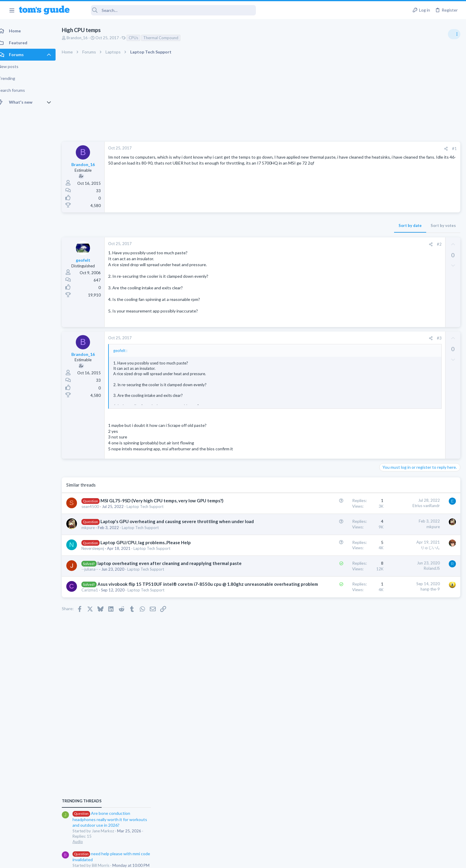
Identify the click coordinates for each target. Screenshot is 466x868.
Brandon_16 (84, 38)
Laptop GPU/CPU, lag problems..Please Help (152, 549)
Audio (387, 364)
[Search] (167, 10)
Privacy (248, 860)
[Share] (351, 149)
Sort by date (315, 225)
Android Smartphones (401, 398)
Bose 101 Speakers (409, 473)
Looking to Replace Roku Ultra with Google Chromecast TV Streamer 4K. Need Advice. (419, 542)
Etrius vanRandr (331, 506)
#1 (359, 149)
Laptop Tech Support (152, 506)
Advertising (169, 860)
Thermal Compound (167, 38)
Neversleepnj (99, 555)
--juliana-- (96, 582)
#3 (344, 338)
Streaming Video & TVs (402, 524)
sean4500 (97, 506)
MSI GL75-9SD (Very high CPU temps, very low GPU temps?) (169, 501)
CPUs (140, 38)
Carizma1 (96, 609)
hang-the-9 (335, 602)
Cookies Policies (211, 860)
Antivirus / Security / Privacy (406, 427)
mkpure (95, 534)
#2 (344, 244)
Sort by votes (348, 225)
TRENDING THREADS (391, 323)
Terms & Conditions (289, 860)
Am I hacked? (403, 410)
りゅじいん (335, 554)
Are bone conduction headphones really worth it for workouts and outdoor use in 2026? (419, 341)
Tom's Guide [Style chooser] (418, 819)
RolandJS (336, 575)
